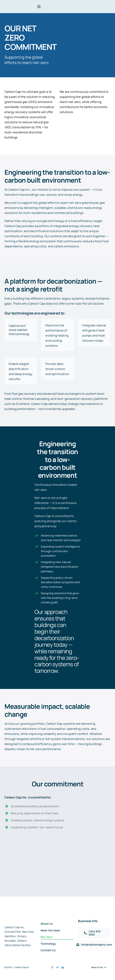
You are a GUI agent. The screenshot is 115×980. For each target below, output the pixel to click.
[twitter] (57, 967)
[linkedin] (63, 967)
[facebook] (52, 967)
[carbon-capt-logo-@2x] (13, 6)
